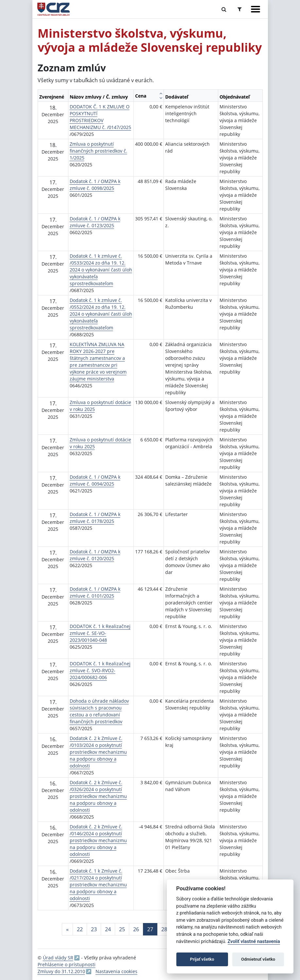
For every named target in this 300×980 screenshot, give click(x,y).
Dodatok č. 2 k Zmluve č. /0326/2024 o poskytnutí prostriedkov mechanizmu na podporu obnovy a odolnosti (98, 796)
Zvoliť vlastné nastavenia (254, 942)
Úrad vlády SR (58, 958)
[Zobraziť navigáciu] (256, 9)
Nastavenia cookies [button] (116, 971)
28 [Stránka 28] (164, 929)
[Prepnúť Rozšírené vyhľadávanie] (240, 9)
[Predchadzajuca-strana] (67, 929)
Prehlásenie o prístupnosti (67, 964)
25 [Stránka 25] (122, 929)
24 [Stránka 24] (108, 929)
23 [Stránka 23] (94, 929)
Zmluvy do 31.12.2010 (61, 971)
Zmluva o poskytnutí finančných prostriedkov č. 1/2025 (98, 151)
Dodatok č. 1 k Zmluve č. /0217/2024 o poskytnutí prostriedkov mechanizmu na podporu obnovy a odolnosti (98, 885)
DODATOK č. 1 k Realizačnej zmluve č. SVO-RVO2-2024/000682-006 (100, 670)
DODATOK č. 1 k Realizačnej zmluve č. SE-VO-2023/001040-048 (100, 633)
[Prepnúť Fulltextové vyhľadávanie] (224, 9)
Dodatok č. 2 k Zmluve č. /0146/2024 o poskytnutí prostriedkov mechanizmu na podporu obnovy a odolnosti (98, 840)
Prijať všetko (202, 959)
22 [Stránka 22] (80, 929)
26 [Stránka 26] (136, 929)
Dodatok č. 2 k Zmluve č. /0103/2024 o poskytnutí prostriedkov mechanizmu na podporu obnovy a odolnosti (98, 752)
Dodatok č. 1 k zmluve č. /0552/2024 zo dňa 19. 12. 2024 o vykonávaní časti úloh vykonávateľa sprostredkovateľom (101, 314)
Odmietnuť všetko (258, 959)
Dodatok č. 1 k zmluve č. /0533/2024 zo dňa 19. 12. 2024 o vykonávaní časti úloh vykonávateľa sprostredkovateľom (101, 270)
